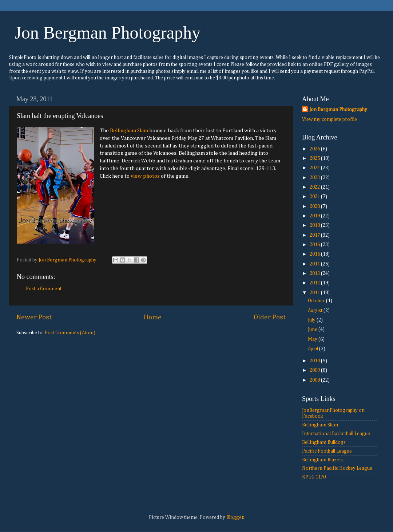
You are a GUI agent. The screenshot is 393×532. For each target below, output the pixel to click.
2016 (315, 245)
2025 (315, 158)
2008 (315, 380)
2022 (315, 187)
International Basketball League (336, 434)
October (317, 301)
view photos (145, 176)
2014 (315, 264)
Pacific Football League (327, 451)
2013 (315, 273)
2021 (315, 197)
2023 (315, 178)
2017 (315, 235)
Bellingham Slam (129, 131)
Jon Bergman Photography (108, 33)
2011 (315, 293)
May (313, 339)
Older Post (270, 317)
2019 (315, 216)
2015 (315, 254)
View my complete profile (330, 119)
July (312, 320)
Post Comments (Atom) (70, 333)
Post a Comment (44, 289)
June (313, 330)
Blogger (235, 517)
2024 (315, 168)
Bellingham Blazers (323, 460)
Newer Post (34, 317)
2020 (315, 206)
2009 (315, 370)
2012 (315, 283)
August (316, 311)
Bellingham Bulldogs (324, 442)
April (313, 349)
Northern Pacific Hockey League (337, 468)
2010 (315, 361)
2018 (315, 225)
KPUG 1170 (314, 477)
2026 (315, 149)
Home (153, 317)
